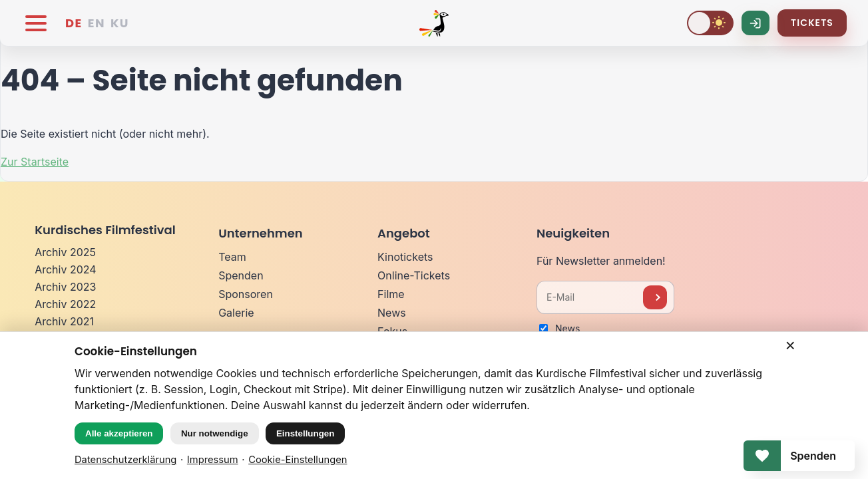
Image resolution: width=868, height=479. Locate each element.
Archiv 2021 (64, 321)
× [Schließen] (790, 346)
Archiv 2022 (65, 304)
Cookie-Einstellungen (298, 460)
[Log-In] (756, 23)
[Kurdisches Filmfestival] (434, 23)
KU (120, 23)
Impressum (213, 460)
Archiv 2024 (65, 269)
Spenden (241, 275)
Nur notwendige (215, 433)
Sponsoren (246, 294)
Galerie (236, 313)
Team (232, 257)
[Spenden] (799, 456)
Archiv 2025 (65, 252)
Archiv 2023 (65, 287)
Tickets (812, 23)
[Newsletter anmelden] (655, 297)
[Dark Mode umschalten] (710, 23)
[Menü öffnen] (36, 23)
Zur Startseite (35, 162)
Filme (391, 294)
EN (97, 23)
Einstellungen (305, 433)
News (392, 313)
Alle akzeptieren (119, 433)
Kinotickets (405, 257)
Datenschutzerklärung (125, 460)
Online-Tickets (414, 275)
